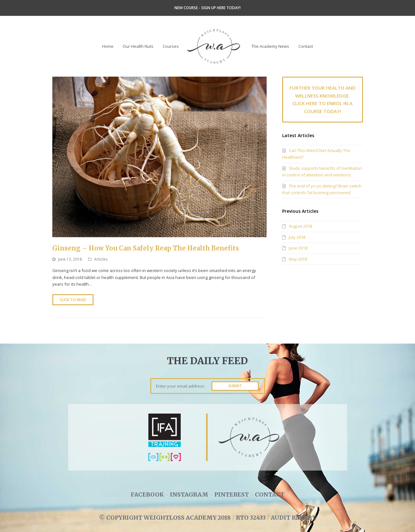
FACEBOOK (147, 494)
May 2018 (298, 259)
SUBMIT (235, 386)
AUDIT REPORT (293, 518)
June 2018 (298, 248)
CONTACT (270, 494)
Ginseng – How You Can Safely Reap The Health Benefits (146, 248)
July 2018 (297, 237)
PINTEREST (232, 494)
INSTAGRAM (190, 494)
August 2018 (300, 226)
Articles (101, 259)
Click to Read (73, 300)
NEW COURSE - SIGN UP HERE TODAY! (207, 8)
